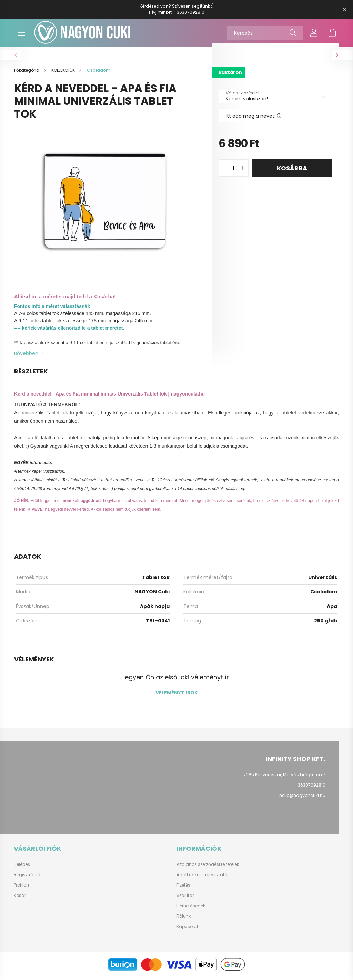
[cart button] (332, 33)
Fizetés (183, 889)
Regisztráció (27, 878)
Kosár (20, 899)
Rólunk (184, 920)
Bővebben (26, 357)
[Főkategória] (27, 74)
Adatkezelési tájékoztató (202, 878)
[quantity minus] (224, 171)
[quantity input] (234, 171)
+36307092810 (189, 12)
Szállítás (186, 899)
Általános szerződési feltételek (208, 868)
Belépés (22, 868)
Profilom (22, 889)
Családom (324, 595)
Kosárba (292, 172)
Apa (332, 610)
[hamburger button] (21, 33)
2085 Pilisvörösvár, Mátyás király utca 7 (284, 778)
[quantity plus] (243, 171)
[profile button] (314, 33)
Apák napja (155, 610)
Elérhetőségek (191, 909)
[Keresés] (265, 33)
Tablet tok (156, 581)
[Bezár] (344, 9)
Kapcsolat (187, 930)
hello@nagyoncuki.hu (302, 799)
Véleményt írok (177, 696)
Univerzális (323, 581)
